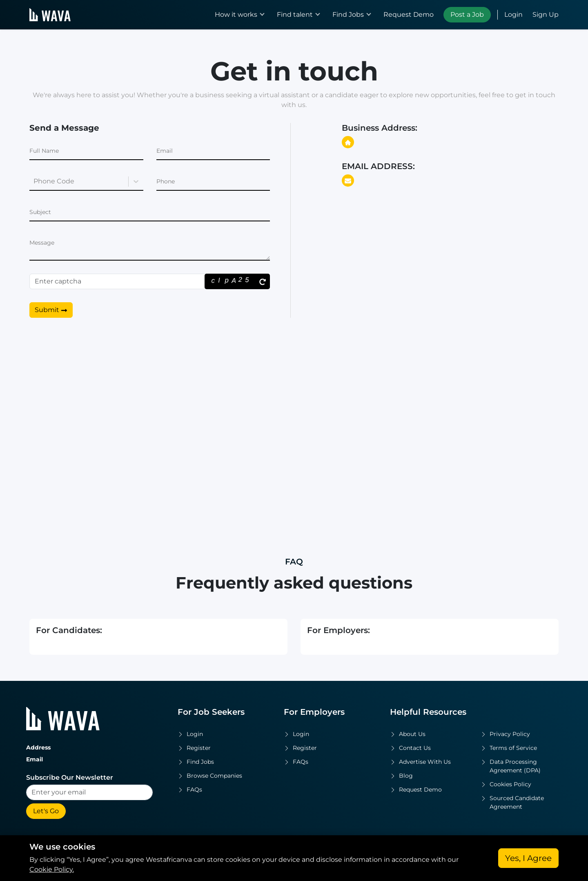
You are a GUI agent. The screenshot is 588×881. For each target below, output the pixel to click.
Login (513, 14)
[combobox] (34, 181)
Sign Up (546, 14)
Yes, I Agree (528, 858)
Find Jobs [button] (348, 14)
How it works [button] (236, 14)
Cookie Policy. (52, 869)
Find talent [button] (295, 14)
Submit (51, 310)
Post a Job (467, 14)
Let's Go (46, 811)
